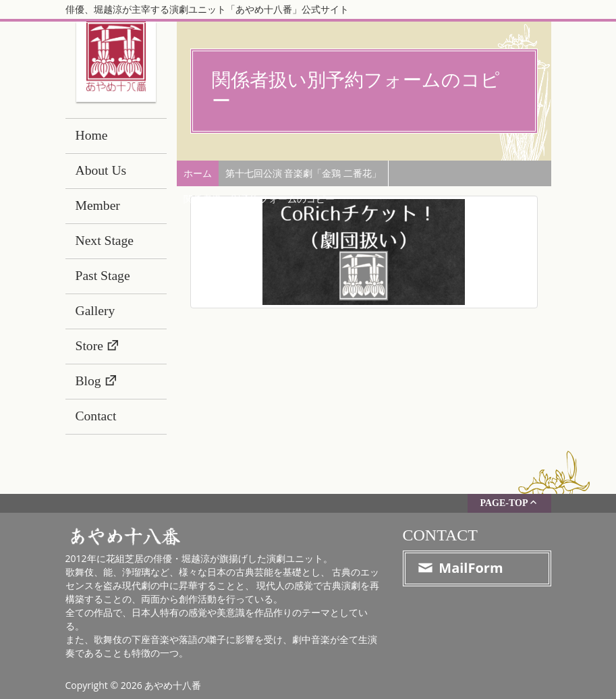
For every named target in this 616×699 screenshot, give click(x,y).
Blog (88, 381)
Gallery (95, 311)
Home (92, 135)
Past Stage (103, 276)
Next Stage (105, 241)
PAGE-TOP (509, 502)
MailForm (460, 568)
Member (98, 205)
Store (89, 346)
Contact (96, 416)
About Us (101, 170)
